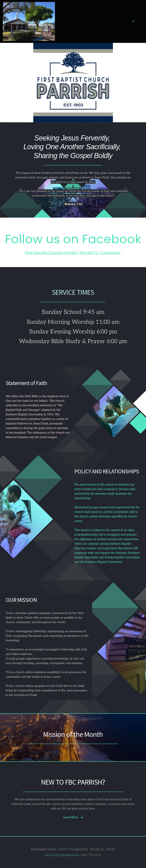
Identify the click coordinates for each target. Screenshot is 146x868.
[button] (131, 21)
